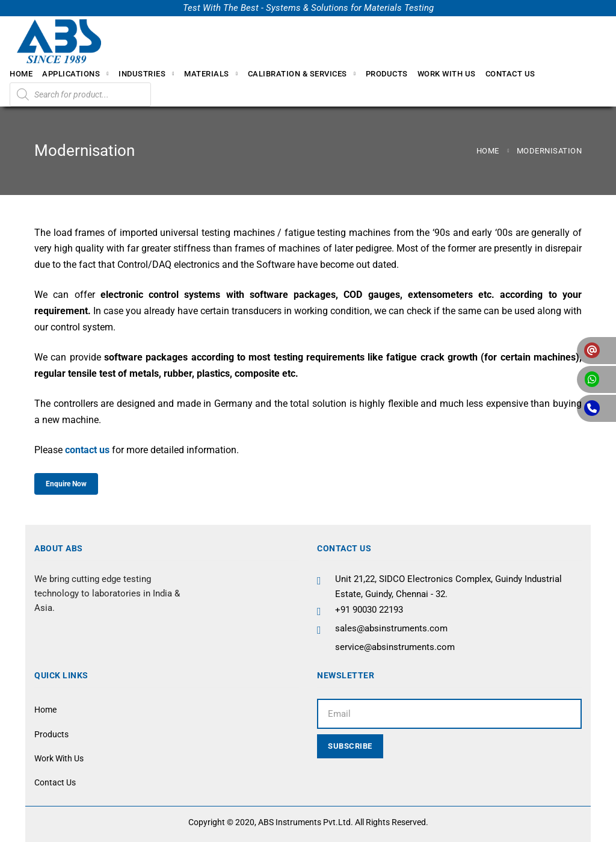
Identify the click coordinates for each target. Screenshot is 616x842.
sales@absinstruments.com (391, 628)
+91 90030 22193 (369, 610)
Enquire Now (66, 484)
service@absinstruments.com (395, 647)
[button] (596, 351)
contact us (87, 450)
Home (488, 151)
